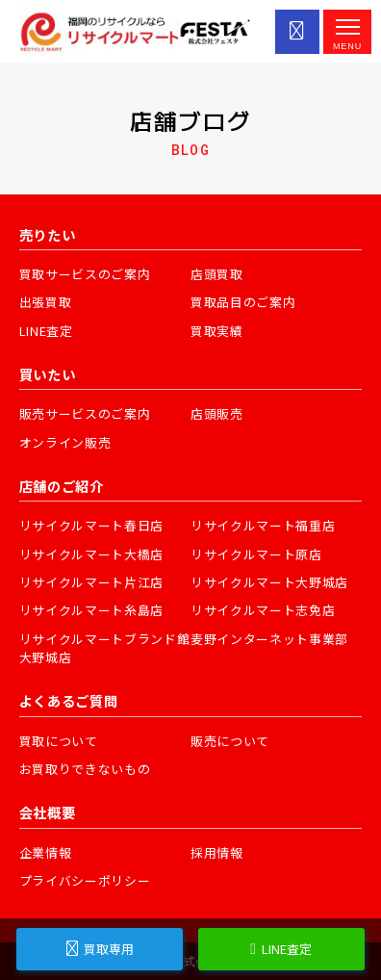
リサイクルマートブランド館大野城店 (104, 648)
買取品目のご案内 (243, 302)
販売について (230, 741)
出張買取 (46, 302)
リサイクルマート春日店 (91, 525)
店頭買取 (217, 274)
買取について (59, 741)
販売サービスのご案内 (85, 413)
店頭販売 (217, 413)
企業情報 (46, 852)
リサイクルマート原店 (256, 554)
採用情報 (217, 852)
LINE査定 (46, 331)
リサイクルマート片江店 (91, 582)
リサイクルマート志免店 (263, 610)
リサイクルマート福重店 (263, 525)
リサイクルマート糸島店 (91, 610)
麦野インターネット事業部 (269, 639)
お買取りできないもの (85, 769)
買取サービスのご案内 (85, 274)
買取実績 (217, 331)
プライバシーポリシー (85, 880)
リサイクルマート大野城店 (269, 582)
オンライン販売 (65, 442)
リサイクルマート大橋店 (91, 554)
